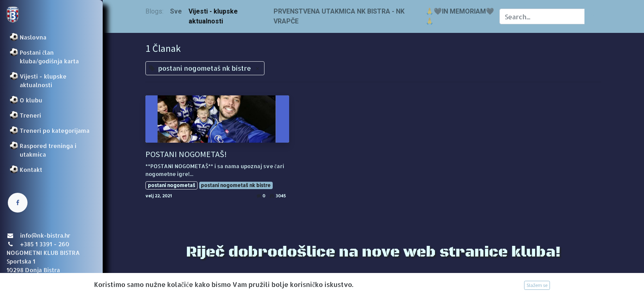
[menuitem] (51, 37)
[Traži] (593, 16)
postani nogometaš (171, 185)
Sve (176, 11)
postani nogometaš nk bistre (236, 185)
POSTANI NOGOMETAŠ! (186, 154)
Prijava (19, 282)
